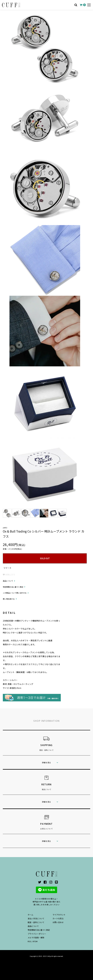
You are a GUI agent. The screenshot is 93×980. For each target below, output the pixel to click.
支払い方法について (36, 918)
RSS (29, 941)
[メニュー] (89, 5)
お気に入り (9, 574)
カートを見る (58, 918)
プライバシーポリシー (37, 934)
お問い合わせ (58, 922)
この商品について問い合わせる (15, 593)
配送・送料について (36, 922)
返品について (8, 581)
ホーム (30, 915)
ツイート (7, 568)
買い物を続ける (9, 599)
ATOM (35, 941)
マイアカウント (59, 915)
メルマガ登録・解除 (36, 938)
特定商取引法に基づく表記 (13, 587)
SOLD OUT (45, 558)
